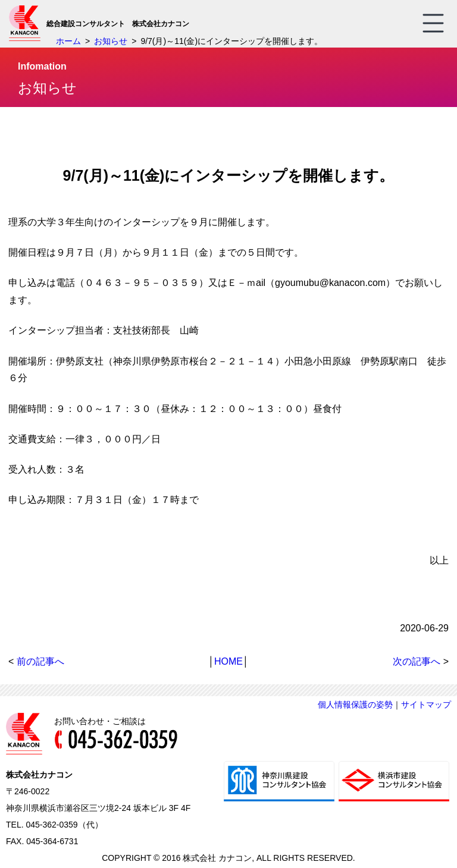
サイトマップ (426, 705)
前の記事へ (40, 661)
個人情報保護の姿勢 (355, 705)
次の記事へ (417, 661)
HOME (228, 661)
